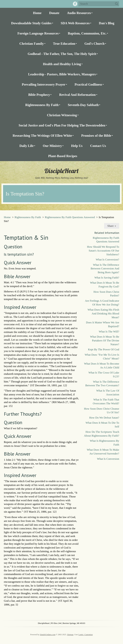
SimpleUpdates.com (48, 635)
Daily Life (26, 146)
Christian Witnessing (62, 115)
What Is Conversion (108, 459)
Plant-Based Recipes (63, 156)
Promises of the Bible (96, 135)
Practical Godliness (88, 84)
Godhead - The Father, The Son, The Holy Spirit (62, 54)
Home (37, 13)
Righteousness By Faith (42, 105)
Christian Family (32, 44)
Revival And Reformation (77, 95)
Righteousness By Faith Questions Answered (70, 217)
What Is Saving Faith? (107, 278)
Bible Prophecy (39, 95)
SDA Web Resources (75, 23)
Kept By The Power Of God (104, 349)
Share (112, 226)
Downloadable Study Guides (31, 23)
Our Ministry (52, 146)
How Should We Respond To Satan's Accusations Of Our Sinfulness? (103, 251)
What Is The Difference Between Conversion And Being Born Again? (105, 269)
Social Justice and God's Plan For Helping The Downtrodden (62, 125)
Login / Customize (86, 635)
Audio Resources (79, 13)
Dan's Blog (107, 23)
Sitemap (70, 635)
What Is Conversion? (107, 260)
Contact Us (98, 146)
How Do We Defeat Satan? (104, 418)
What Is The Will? (109, 332)
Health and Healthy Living (62, 64)
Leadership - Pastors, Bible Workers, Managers (62, 74)
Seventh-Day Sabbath (83, 105)
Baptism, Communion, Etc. (87, 33)
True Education (64, 44)
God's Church (94, 44)
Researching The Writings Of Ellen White (42, 135)
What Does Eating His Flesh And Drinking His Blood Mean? (103, 314)
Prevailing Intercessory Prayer (44, 84)
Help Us (77, 146)
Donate (54, 13)
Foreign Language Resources (38, 33)
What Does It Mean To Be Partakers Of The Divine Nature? (105, 341)
